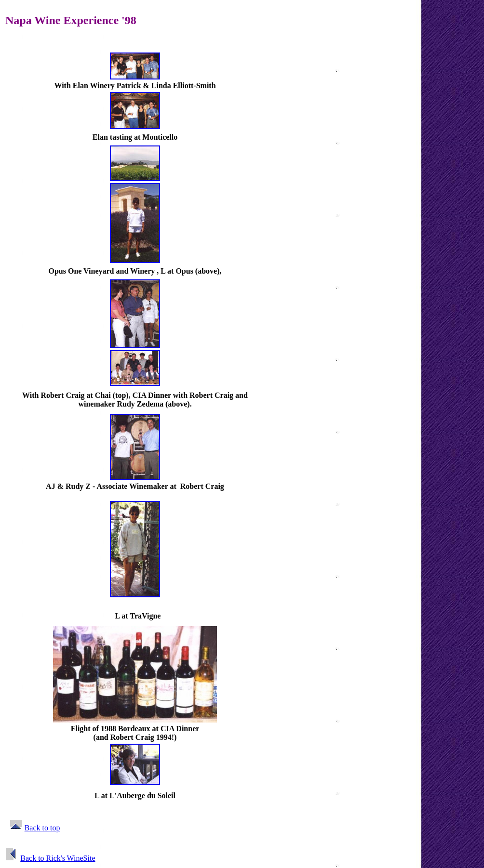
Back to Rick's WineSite (58, 858)
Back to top (42, 828)
